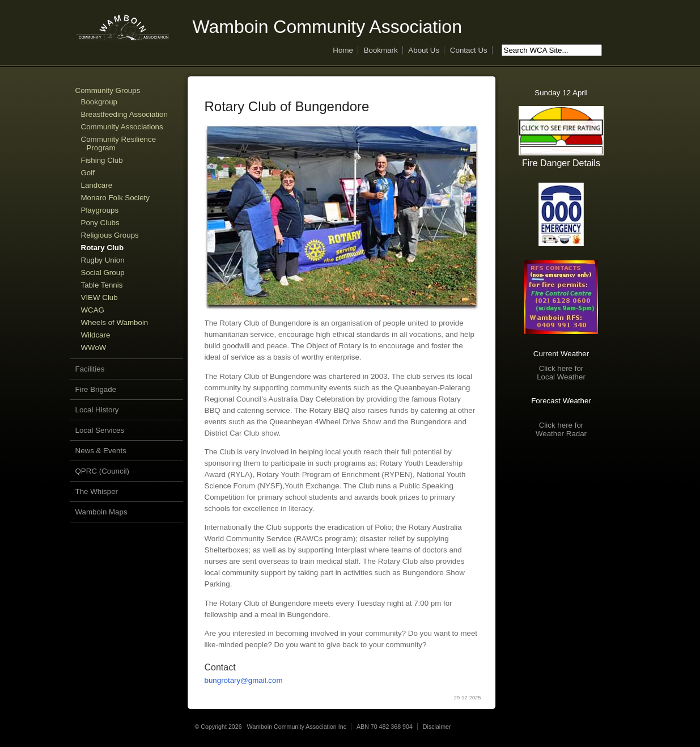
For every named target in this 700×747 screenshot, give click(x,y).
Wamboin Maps (101, 512)
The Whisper (97, 491)
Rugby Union (103, 260)
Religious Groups (110, 235)
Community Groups (108, 90)
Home (343, 50)
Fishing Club (102, 160)
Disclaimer (437, 727)
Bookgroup (99, 102)
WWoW (94, 347)
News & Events (101, 451)
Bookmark (381, 50)
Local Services (100, 430)
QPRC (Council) (103, 471)
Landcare (97, 185)
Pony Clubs (100, 223)
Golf (88, 173)
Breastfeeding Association (124, 114)
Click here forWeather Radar (561, 429)
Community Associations (122, 127)
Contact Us (469, 50)
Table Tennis (102, 285)
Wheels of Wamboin (115, 322)
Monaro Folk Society (115, 198)
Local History (97, 410)
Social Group (103, 273)
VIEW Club (99, 297)
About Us (424, 50)
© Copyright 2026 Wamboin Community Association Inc (271, 727)
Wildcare (96, 335)
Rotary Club (103, 248)
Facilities (90, 369)
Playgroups (100, 210)
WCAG (93, 310)
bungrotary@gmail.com (244, 680)
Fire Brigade (96, 389)
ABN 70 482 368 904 (385, 727)
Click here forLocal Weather (561, 373)
